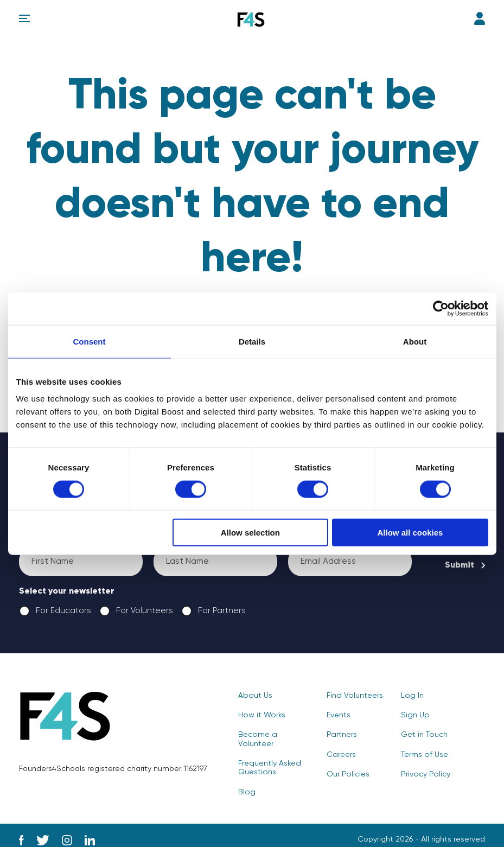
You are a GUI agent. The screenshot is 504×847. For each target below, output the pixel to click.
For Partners (213, 611)
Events (339, 716)
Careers (341, 755)
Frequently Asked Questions (269, 759)
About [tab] (415, 341)
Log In (480, 18)
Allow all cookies (410, 533)
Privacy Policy (425, 774)
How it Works (261, 716)
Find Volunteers (354, 696)
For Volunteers (136, 611)
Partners (342, 735)
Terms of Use (424, 755)
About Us (255, 696)
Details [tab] (252, 341)
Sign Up (415, 716)
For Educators (55, 611)
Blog (246, 783)
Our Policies (348, 774)
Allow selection (250, 533)
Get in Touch (424, 735)
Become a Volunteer (276, 735)
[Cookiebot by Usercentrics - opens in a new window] (441, 308)
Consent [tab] (90, 341)
